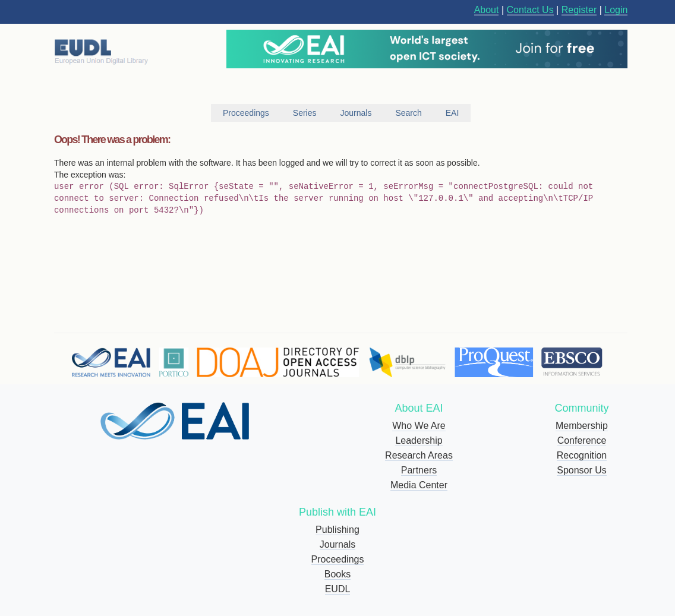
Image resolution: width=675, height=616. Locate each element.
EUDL (338, 589)
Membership (582, 426)
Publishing (337, 530)
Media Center (419, 485)
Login (616, 10)
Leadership (419, 440)
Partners (419, 470)
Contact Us (530, 10)
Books (337, 574)
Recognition (582, 455)
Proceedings (338, 559)
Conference (582, 440)
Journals (337, 544)
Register (579, 10)
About (487, 10)
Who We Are (419, 426)
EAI (452, 113)
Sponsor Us (582, 470)
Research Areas (419, 455)
